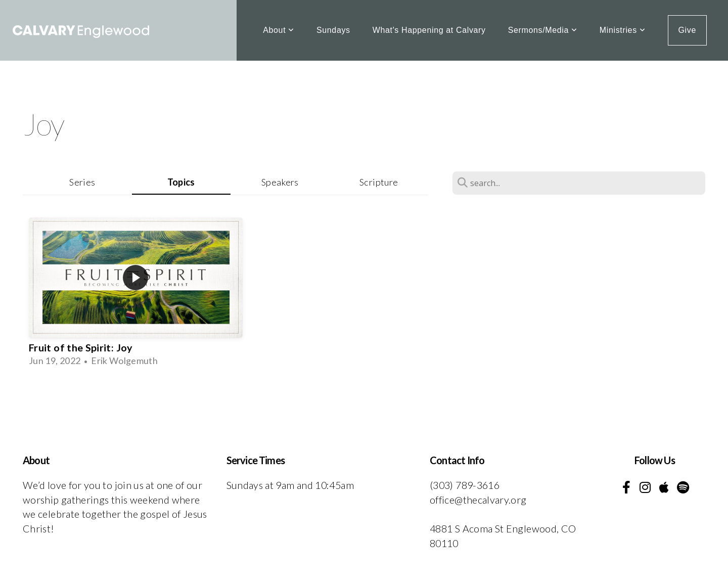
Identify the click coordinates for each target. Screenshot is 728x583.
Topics (181, 182)
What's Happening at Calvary (429, 30)
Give (687, 30)
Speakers (280, 182)
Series (82, 182)
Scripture (379, 182)
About (279, 30)
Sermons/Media (543, 30)
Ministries (623, 30)
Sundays (333, 30)
